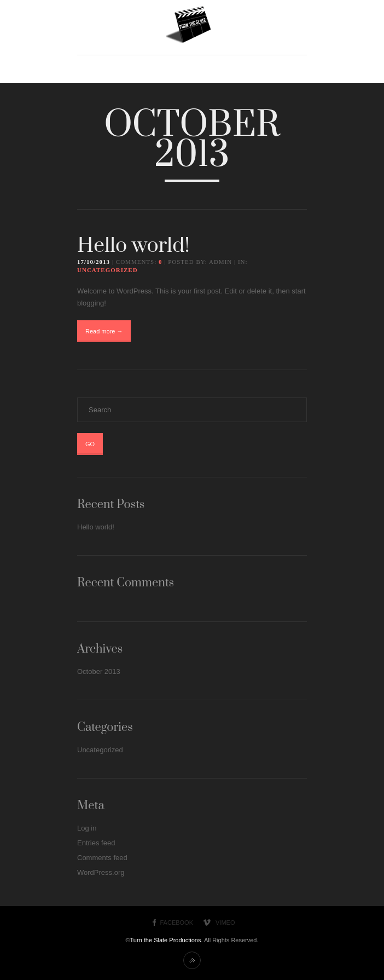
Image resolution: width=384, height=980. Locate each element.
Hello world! (133, 246)
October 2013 (99, 671)
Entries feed (96, 843)
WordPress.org (101, 872)
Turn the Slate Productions (166, 940)
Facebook (177, 923)
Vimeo (225, 923)
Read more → (104, 331)
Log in (87, 828)
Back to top (192, 960)
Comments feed (102, 858)
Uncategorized (107, 270)
